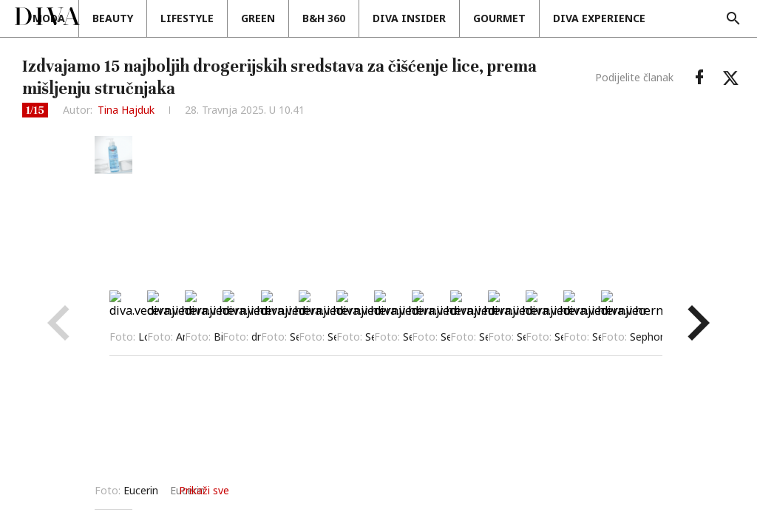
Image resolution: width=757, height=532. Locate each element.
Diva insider (489, 18)
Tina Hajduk (126, 110)
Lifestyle (267, 18)
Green (338, 18)
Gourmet (579, 18)
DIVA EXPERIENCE (679, 18)
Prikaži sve (522, 490)
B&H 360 (404, 18)
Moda (129, 18)
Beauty (193, 18)
